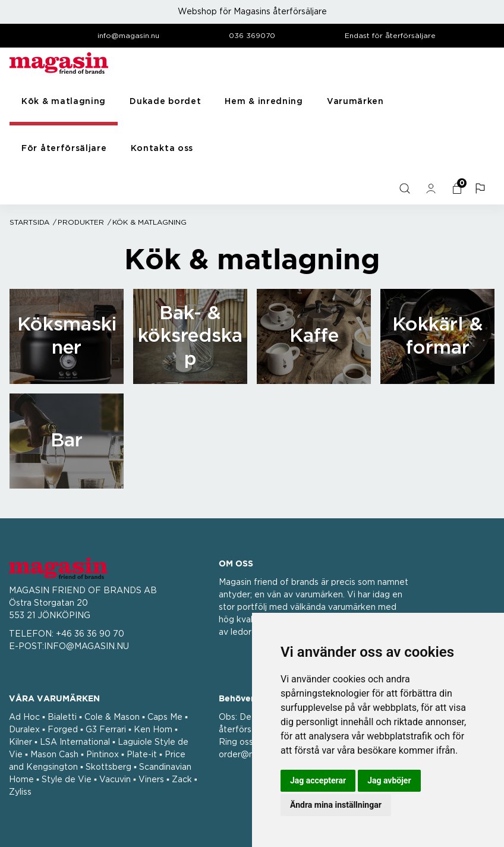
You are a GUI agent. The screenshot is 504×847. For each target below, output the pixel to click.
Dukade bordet (165, 102)
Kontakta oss (162, 149)
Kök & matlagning (64, 102)
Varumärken (355, 102)
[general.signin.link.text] (432, 188)
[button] (481, 188)
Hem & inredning (264, 102)
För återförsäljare (64, 149)
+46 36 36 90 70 (90, 634)
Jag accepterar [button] (318, 780)
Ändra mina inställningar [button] (336, 805)
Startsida (29, 222)
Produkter (81, 222)
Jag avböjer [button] (389, 780)
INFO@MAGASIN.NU (86, 647)
